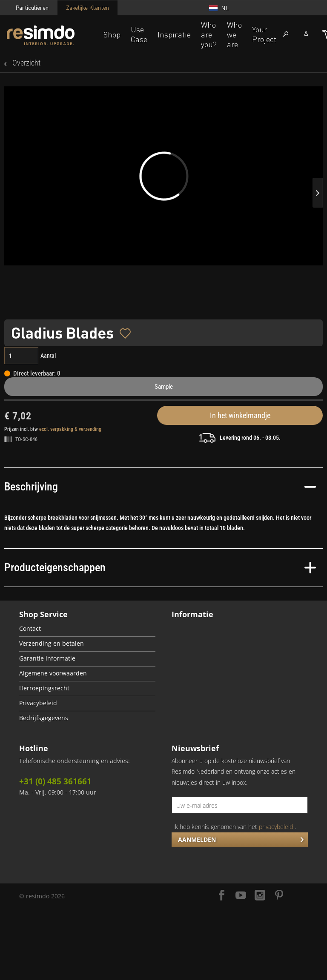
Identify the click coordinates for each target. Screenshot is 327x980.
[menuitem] (87, 629)
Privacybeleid (38, 703)
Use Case (139, 34)
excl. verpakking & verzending (70, 429)
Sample (164, 387)
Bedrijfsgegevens (44, 718)
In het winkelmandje (240, 415)
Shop (112, 34)
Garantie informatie (47, 658)
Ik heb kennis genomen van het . (235, 827)
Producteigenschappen (160, 567)
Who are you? (209, 34)
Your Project (264, 34)
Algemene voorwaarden (53, 673)
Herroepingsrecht (44, 688)
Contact (30, 629)
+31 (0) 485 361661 (55, 781)
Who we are (234, 34)
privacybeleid (276, 827)
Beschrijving (160, 487)
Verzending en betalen (52, 644)
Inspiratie (174, 34)
